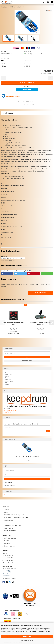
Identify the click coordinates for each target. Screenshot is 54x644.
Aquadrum (27, 380)
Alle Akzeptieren (27, 636)
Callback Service (9, 528)
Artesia (27, 385)
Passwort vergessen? (10, 485)
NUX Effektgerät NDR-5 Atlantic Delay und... (13, 323)
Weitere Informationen (27, 641)
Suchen (27, 357)
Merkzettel (7, 543)
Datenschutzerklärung (11, 633)
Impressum (7, 509)
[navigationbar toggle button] (52, 2)
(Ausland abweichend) (37, 54)
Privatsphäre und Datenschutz (13, 525)
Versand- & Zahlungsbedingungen (14, 515)
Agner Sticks (27, 375)
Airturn (27, 378)
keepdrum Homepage (10, 410)
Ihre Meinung (41, 293)
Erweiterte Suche (27, 361)
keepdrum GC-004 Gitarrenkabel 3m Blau (27, 457)
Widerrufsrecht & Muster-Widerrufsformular (16, 517)
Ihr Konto (6, 541)
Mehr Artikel (7, 412)
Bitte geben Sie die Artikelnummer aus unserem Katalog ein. (21, 424)
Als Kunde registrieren (10, 538)
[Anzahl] (27, 78)
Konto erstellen (8, 483)
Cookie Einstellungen (10, 531)
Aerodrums (27, 373)
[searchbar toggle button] (44, 2)
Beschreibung (8, 113)
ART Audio (27, 383)
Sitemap (6, 495)
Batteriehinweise (9, 520)
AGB (5, 523)
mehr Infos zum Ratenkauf (13, 97)
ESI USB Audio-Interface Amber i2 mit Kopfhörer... (40, 323)
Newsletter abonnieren (10, 546)
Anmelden (27, 479)
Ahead (27, 376)
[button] (4, 78)
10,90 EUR (27, 460)
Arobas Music (27, 381)
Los (48, 431)
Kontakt (6, 512)
